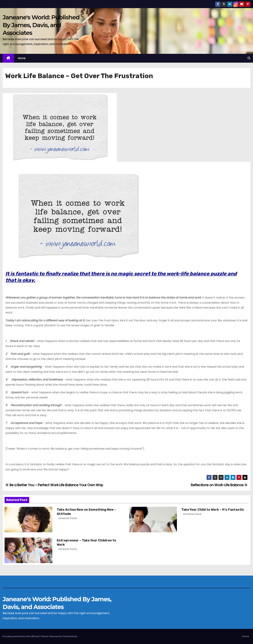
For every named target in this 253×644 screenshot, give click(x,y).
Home (22, 58)
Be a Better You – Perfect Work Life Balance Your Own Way (54, 485)
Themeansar (70, 636)
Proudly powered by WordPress (21, 636)
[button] (249, 58)
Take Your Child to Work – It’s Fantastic (213, 510)
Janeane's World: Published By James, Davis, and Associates (41, 25)
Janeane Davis (67, 518)
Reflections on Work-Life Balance (219, 485)
